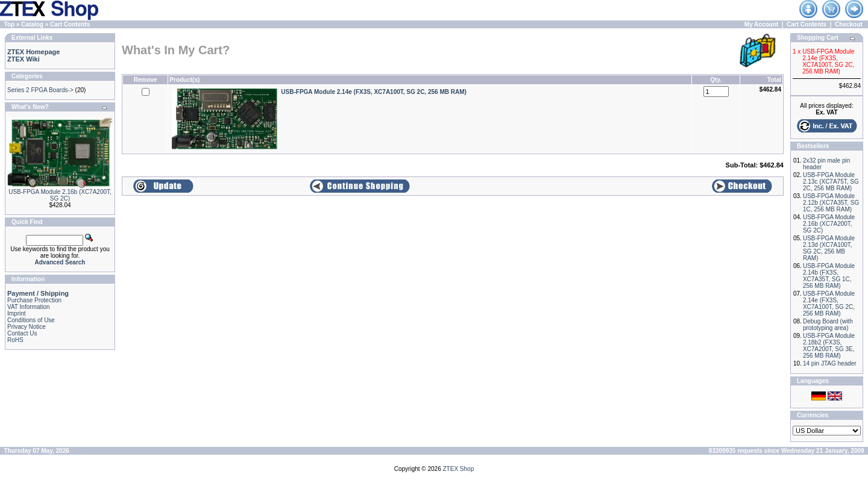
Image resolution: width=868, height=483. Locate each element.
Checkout (849, 24)
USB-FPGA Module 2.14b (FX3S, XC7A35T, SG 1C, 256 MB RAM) (829, 276)
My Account (761, 24)
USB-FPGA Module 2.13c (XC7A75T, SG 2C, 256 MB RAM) (831, 182)
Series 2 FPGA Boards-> (40, 90)
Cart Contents (70, 24)
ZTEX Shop (459, 469)
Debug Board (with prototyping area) (828, 325)
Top (10, 24)
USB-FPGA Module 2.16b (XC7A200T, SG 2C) (60, 195)
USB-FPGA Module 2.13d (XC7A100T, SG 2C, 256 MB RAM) (829, 248)
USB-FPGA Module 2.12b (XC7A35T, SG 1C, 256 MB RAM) (831, 203)
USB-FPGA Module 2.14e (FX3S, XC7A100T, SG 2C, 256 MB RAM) (829, 304)
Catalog (32, 24)
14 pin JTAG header (830, 363)
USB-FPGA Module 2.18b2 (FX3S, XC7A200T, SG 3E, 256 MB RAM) (829, 346)
